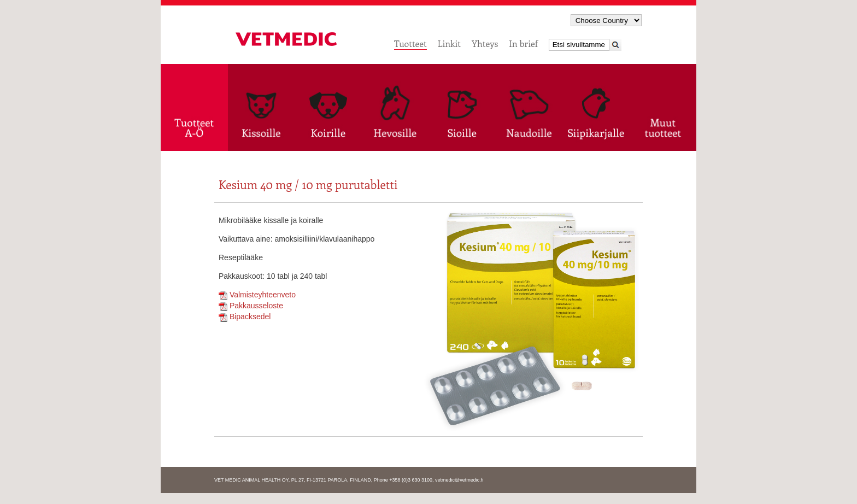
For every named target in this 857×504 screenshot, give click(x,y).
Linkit (449, 43)
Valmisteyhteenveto (257, 295)
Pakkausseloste (251, 306)
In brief (523, 43)
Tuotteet (410, 43)
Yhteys (485, 43)
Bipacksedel (245, 317)
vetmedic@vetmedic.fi (459, 480)
